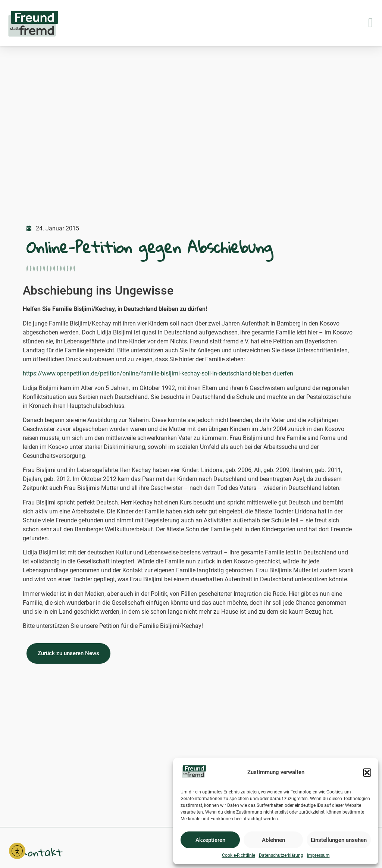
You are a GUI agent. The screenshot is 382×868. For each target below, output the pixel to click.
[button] (367, 773)
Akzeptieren (210, 840)
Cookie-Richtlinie (239, 855)
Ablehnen (273, 840)
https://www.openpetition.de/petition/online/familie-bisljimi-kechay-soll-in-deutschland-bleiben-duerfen (158, 373)
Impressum (318, 855)
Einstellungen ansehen (339, 840)
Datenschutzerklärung (281, 855)
